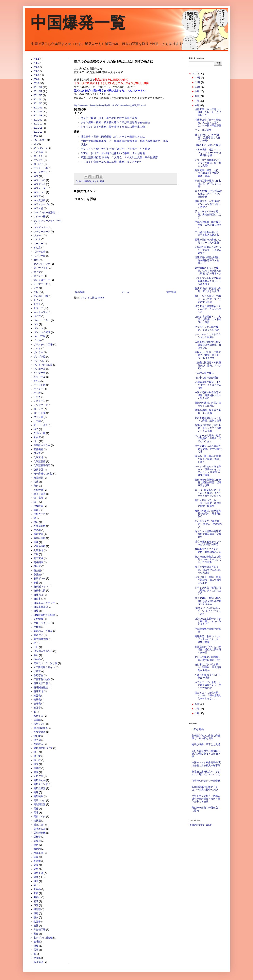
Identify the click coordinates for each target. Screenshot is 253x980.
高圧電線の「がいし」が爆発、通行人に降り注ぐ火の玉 (208, 650)
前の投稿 (171, 292)
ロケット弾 (40, 413)
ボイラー (38, 352)
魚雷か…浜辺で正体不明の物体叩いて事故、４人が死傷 (113, 153)
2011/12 (38, 132)
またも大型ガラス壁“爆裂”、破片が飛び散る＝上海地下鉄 (207, 754)
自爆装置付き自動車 (44, 615)
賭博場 (37, 821)
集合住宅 (38, 635)
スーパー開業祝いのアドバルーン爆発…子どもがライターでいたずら (208, 493)
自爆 (36, 611)
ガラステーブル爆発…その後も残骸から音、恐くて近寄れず (208, 685)
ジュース (38, 236)
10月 (198, 87)
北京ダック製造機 (43, 938)
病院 (36, 901)
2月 (197, 713)
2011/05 (38, 104)
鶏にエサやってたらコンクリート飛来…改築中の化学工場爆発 (208, 503)
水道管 (37, 671)
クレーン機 (40, 217)
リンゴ (37, 397)
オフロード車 (41, 168)
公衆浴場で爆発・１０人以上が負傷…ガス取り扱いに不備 (208, 320)
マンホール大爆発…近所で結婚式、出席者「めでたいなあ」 (208, 438)
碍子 (36, 502)
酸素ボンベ (40, 578)
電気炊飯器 (40, 788)
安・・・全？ (41, 425)
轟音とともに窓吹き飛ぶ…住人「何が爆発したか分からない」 (208, 696)
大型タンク (40, 724)
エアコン (38, 156)
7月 (197, 101)
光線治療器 (40, 546)
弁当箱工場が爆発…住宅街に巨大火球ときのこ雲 (208, 184)
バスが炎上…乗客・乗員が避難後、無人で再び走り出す (208, 580)
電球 (36, 792)
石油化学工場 (41, 683)
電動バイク (40, 817)
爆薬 (36, 881)
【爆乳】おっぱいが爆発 (208, 145)
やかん (37, 381)
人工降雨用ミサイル (44, 667)
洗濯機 (37, 704)
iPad (36, 136)
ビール (37, 340)
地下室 (37, 756)
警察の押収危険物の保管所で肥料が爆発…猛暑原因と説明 (208, 483)
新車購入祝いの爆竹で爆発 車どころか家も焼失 (207, 737)
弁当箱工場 (40, 930)
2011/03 (38, 95)
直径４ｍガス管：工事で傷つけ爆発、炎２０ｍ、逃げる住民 (208, 355)
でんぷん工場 (41, 296)
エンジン (38, 160)
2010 (36, 83)
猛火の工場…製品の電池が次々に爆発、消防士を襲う (208, 459)
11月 (198, 82)
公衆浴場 (38, 550)
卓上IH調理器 (41, 728)
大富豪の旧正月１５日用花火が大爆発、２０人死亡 (208, 365)
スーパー (38, 244)
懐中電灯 (38, 498)
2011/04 (87, 181)
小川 (36, 647)
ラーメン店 (40, 385)
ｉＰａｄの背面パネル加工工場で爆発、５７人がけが (111, 162)
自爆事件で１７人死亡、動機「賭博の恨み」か (208, 551)
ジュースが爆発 (203, 130)
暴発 (36, 934)
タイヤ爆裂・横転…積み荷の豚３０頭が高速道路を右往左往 (115, 122)
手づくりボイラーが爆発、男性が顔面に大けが (208, 214)
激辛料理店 (40, 538)
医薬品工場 (40, 433)
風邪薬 (37, 909)
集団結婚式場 (41, 639)
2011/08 (38, 116)
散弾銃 (37, 575)
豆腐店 (37, 841)
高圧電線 (38, 558)
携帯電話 (38, 534)
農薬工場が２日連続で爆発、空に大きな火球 (208, 290)
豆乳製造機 (40, 833)
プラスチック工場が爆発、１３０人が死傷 (207, 328)
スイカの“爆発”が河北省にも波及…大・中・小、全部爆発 (209, 194)
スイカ (37, 239)
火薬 (36, 482)
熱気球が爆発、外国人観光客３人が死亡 (208, 404)
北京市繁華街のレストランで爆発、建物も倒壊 (208, 419)
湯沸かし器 (40, 829)
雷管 (36, 950)
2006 (36, 67)
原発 (36, 542)
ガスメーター (41, 188)
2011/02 (38, 91)
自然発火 (38, 595)
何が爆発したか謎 (43, 474)
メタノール (40, 377)
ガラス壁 (38, 208)
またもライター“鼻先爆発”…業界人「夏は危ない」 (208, 524)
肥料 (36, 893)
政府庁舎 (38, 675)
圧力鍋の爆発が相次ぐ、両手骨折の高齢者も (208, 234)
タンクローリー (42, 280)
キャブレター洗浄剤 (44, 213)
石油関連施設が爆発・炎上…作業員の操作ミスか (205, 788)
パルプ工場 (40, 336)
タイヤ (96, 181)
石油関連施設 (41, 688)
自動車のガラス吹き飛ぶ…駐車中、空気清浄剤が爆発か (208, 667)
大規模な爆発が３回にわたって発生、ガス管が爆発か (208, 250)
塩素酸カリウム (42, 445)
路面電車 (38, 962)
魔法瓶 (37, 942)
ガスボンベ (40, 184)
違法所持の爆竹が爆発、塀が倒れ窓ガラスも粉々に (208, 260)
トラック (38, 308)
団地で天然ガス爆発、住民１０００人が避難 (208, 241)
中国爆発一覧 (78, 23)
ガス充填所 (40, 200)
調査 (36, 772)
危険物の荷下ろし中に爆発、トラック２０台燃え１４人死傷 (208, 428)
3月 (197, 709)
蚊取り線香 (40, 494)
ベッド (37, 349)
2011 (195, 74)
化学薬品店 (40, 462)
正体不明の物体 (42, 679)
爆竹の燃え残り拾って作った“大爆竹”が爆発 (208, 543)
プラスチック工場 (43, 345)
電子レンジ (40, 801)
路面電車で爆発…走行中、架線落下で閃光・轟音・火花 (208, 173)
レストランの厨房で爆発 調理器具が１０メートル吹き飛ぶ (209, 281)
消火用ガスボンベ (43, 651)
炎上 (36, 441)
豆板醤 (37, 837)
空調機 (37, 530)
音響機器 (38, 449)
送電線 (37, 720)
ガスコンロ (40, 180)
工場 (36, 554)
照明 (36, 655)
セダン (37, 260)
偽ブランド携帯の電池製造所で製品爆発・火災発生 (208, 534)
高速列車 (38, 562)
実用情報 (38, 619)
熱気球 (37, 849)
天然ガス (38, 776)
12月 (198, 78)
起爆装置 (38, 506)
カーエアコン (41, 172)
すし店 (37, 248)
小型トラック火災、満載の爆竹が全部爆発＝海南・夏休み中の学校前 (206, 799)
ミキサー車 (40, 373)
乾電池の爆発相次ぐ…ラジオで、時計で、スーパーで (206, 773)
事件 (36, 583)
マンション (40, 361)
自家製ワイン (41, 587)
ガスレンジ (40, 192)
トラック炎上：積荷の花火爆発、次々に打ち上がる (208, 590)
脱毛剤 (37, 740)
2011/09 (38, 120)
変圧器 (37, 922)
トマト (37, 304)
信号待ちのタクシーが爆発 (206, 781)
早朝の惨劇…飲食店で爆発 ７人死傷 (208, 412)
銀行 (36, 522)
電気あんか (40, 780)
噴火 (36, 917)
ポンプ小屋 (40, 357)
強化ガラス (40, 514)
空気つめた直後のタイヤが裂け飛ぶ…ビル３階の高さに (208, 622)
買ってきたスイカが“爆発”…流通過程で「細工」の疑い (207, 138)
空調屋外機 (40, 526)
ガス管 (37, 196)
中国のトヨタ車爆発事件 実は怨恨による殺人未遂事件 (206, 764)
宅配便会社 (40, 732)
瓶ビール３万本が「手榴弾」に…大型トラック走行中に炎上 (208, 299)
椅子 (36, 429)
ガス (36, 176)
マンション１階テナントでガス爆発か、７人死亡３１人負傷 (115, 149)
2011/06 (38, 108)
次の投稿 (80, 292)
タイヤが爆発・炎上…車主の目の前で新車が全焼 (109, 118)
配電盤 (37, 861)
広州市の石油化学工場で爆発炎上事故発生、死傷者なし (208, 345)
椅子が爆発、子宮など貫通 (206, 744)
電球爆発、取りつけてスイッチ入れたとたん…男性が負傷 (208, 639)
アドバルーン (41, 148)
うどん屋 (38, 152)
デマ (36, 288)
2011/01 (38, 87)
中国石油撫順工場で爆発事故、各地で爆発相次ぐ (208, 225)
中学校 (37, 768)
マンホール (40, 369)
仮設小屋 (38, 470)
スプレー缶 (40, 256)
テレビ (37, 292)
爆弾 (36, 865)
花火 (36, 486)
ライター (38, 389)
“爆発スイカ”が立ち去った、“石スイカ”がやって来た (208, 611)
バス (36, 324)
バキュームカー (42, 320)
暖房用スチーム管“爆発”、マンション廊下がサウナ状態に (209, 204)
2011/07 (38, 112)
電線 (36, 809)
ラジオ (37, 393)
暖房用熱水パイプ (43, 748)
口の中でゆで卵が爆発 (207, 378)
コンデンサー (41, 227)
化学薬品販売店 (42, 465)
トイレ (37, 300)
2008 (36, 75)
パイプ (37, 316)
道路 (36, 845)
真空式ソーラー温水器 (45, 663)
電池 (36, 813)
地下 (36, 752)
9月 (197, 91)
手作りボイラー (42, 623)
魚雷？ (37, 510)
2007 (36, 71)
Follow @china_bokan (200, 825)
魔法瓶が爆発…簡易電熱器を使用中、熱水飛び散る (208, 514)
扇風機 (37, 700)
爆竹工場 (38, 873)
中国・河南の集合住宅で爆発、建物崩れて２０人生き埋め (208, 395)
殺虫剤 (37, 571)
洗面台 (37, 708)
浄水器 (37, 659)
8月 (197, 96)
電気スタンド (41, 784)
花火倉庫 (38, 490)
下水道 (37, 453)
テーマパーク (41, 284)
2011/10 (38, 124)
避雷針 (37, 897)
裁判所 (37, 566)
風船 (36, 914)
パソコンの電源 (42, 332)
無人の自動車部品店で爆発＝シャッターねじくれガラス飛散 (208, 560)
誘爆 (36, 946)
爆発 (102, 181)
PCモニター (40, 140)
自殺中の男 (40, 591)
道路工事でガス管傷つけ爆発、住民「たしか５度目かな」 (208, 112)
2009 (36, 79)
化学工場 (38, 458)
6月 (197, 105)
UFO (36, 144)
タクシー (38, 276)
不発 (36, 905)
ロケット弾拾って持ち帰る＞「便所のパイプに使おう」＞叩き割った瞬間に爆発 (208, 471)
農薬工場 (38, 853)
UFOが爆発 (198, 729)
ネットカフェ (41, 312)
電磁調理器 (40, 804)
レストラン (40, 401)
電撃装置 (38, 796)
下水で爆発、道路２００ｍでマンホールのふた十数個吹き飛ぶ (208, 152)
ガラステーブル (42, 204)
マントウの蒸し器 (43, 365)
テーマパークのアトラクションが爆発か (208, 336)
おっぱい (38, 164)
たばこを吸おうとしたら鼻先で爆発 (208, 676)
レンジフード (41, 405)
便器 (36, 926)
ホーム (126, 292)
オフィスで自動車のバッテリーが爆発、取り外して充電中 (208, 163)
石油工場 (38, 691)
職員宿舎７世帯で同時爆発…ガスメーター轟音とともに (113, 137)
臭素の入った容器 (43, 631)
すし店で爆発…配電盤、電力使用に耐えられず (208, 658)
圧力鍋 (37, 421)
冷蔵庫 (37, 958)
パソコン (38, 328)
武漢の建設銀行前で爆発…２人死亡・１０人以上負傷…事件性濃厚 (119, 157)
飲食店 (37, 437)
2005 (36, 63)
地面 (36, 764)
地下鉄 (37, 760)
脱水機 (37, 736)
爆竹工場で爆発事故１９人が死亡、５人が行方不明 (208, 309)
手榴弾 (37, 627)
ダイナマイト (41, 268)
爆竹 (36, 869)
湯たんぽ (38, 825)
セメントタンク (42, 264)
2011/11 (38, 128)
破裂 (36, 857)
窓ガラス (38, 716)
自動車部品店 (41, 607)
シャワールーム (42, 232)
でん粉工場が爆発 (204, 373)
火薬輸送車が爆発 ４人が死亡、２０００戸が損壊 (208, 385)
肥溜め (37, 889)
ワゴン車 (38, 417)
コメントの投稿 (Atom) (92, 298)
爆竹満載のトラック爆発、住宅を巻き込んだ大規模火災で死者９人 (208, 271)
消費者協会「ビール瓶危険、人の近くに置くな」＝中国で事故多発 (208, 123)
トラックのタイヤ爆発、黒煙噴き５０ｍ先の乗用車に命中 (114, 127)
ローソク (38, 409)
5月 (197, 704)
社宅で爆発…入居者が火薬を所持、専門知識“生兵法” (208, 449)
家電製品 (38, 478)
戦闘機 (37, 696)
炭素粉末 (38, 744)
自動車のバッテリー (44, 603)
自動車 (37, 599)
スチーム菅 (40, 252)
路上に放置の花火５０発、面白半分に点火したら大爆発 (208, 570)
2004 (36, 59)
